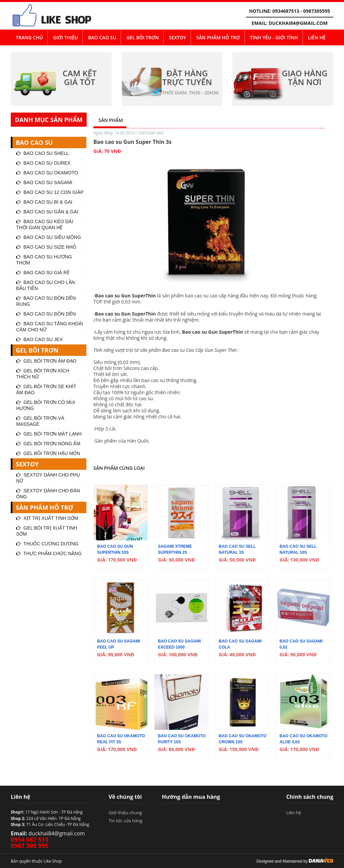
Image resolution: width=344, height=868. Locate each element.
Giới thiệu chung (125, 813)
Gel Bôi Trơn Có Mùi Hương (46, 405)
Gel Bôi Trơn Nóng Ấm (48, 444)
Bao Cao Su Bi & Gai (44, 202)
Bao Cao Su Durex (43, 163)
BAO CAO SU (102, 37)
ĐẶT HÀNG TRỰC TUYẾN (187, 77)
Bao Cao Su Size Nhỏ (46, 247)
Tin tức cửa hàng (125, 821)
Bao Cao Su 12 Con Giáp (50, 192)
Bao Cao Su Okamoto (47, 173)
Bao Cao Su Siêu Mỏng (49, 237)
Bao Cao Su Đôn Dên (46, 314)
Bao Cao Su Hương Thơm (44, 260)
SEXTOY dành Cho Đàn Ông (48, 494)
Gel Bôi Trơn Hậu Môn (48, 453)
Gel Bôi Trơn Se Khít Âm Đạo (46, 389)
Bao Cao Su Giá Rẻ (43, 273)
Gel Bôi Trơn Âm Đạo (46, 361)
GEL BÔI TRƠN (142, 37)
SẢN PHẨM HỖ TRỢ (218, 37)
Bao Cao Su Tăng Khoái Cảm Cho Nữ (50, 327)
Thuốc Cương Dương (47, 544)
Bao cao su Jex (39, 339)
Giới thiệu (66, 37)
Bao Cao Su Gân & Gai (47, 212)
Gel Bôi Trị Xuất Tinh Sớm (47, 531)
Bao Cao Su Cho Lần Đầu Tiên (46, 285)
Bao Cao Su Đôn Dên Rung (46, 301)
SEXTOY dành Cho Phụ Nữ (48, 478)
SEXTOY (178, 37)
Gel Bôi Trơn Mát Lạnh (49, 434)
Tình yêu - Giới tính (274, 37)
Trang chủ (29, 37)
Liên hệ (317, 37)
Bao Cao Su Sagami (44, 182)
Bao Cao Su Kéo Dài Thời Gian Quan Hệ (45, 224)
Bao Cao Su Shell (42, 153)
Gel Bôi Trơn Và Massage (40, 421)
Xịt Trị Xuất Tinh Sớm (47, 518)
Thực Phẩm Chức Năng (49, 553)
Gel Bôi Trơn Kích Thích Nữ (43, 374)
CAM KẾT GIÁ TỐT (80, 77)
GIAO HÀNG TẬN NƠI (305, 77)
